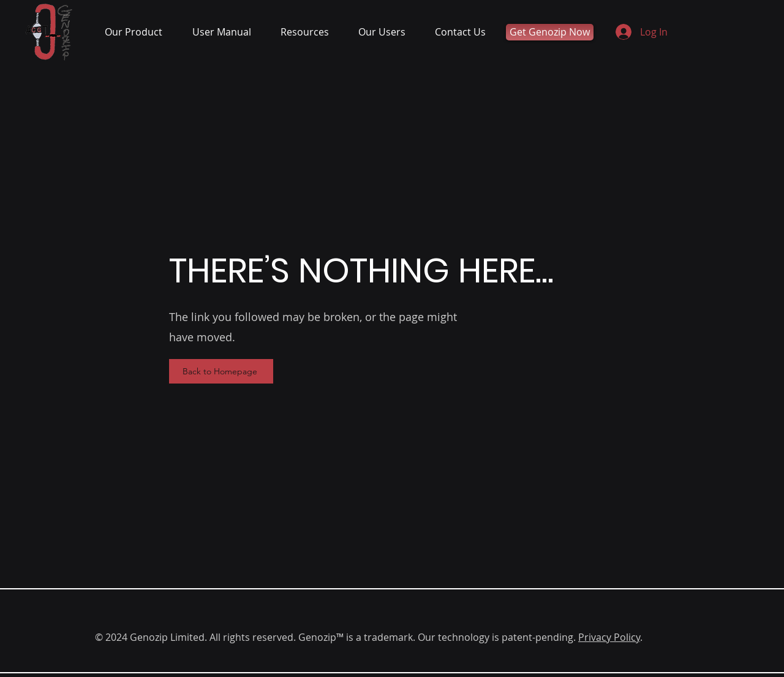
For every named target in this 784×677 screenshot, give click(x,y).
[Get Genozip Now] (550, 32)
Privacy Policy (609, 637)
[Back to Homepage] (221, 371)
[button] (139, 32)
